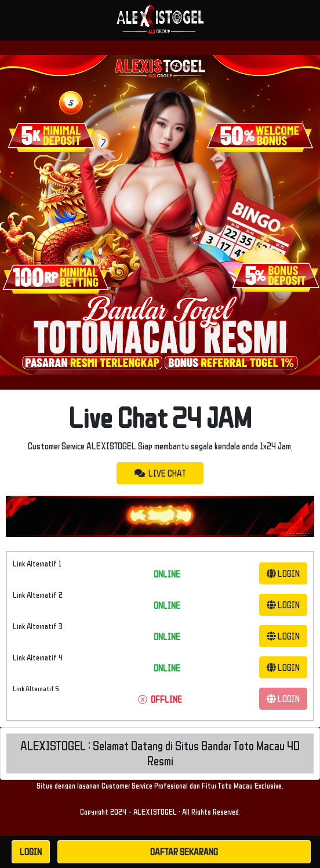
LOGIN (283, 573)
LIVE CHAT (160, 473)
